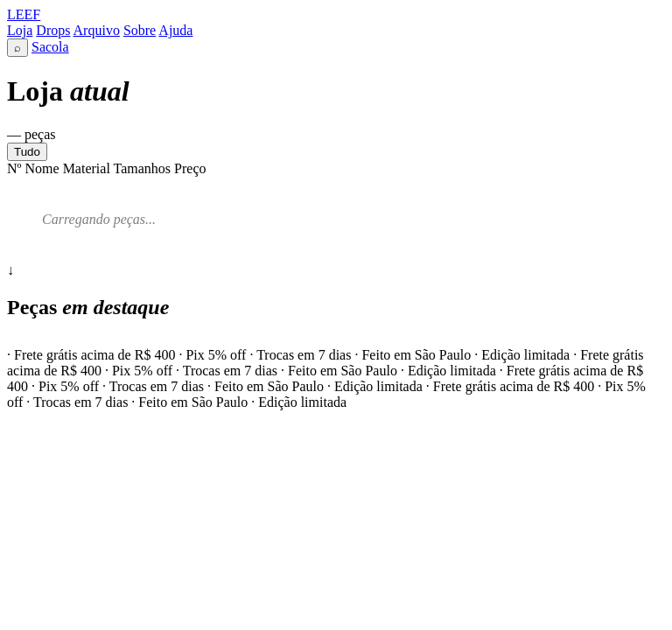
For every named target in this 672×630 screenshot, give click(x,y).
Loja (20, 30)
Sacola (50, 47)
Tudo (27, 152)
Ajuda (175, 30)
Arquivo (97, 30)
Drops (53, 30)
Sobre (140, 30)
